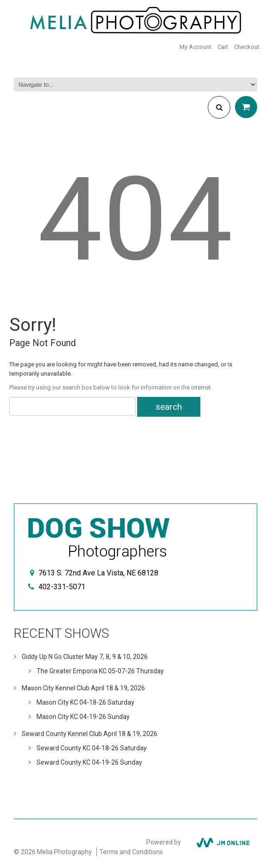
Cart (223, 47)
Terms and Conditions (131, 852)
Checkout (247, 47)
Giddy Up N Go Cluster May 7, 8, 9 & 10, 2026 (85, 657)
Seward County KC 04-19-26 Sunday (89, 762)
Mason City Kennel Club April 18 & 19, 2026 (83, 688)
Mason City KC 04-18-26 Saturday (85, 702)
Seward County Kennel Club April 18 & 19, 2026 (90, 734)
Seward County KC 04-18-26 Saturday (92, 748)
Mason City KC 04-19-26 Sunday (83, 717)
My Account (196, 47)
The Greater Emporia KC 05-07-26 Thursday (100, 671)
